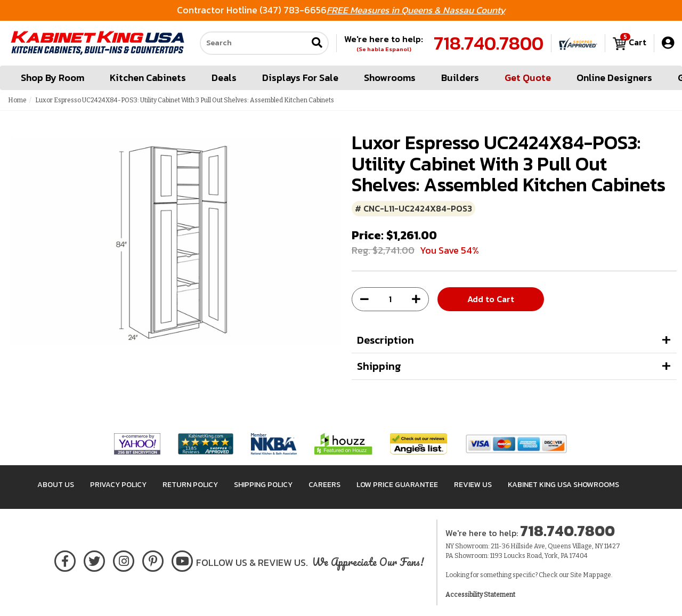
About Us (56, 485)
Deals (224, 78)
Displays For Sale (300, 78)
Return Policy (190, 485)
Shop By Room (52, 78)
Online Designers (614, 78)
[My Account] (668, 43)
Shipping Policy (263, 485)
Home (17, 100)
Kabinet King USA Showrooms (563, 485)
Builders (460, 78)
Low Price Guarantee (397, 485)
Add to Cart (491, 299)
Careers (324, 485)
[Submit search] (317, 43)
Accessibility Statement (480, 595)
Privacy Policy (118, 485)
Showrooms (390, 78)
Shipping (379, 366)
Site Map (583, 575)
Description (385, 340)
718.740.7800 (489, 43)
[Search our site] (254, 43)
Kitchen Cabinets (148, 78)
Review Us (473, 485)
